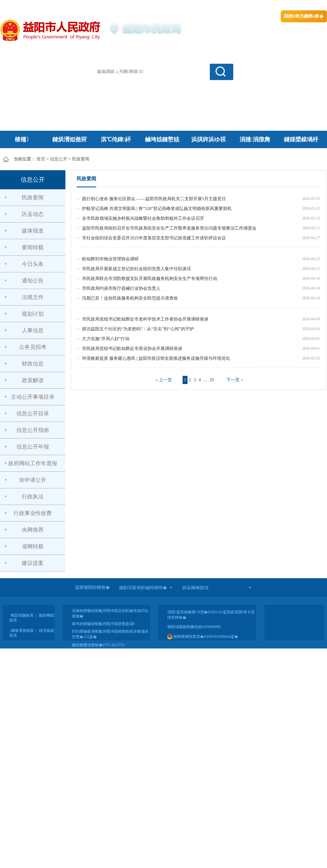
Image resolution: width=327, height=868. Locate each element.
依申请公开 (33, 480)
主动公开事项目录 (33, 397)
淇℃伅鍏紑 (116, 139)
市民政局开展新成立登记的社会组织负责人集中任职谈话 (137, 269)
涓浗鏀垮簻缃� (15, 6)
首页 (41, 159)
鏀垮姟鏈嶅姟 (162, 139)
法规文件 (33, 297)
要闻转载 (33, 247)
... (205, 380)
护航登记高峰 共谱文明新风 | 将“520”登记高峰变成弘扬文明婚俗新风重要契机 (157, 208)
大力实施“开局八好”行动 (106, 339)
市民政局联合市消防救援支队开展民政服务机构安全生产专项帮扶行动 (150, 278)
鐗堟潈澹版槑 (22, 631)
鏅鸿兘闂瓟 (279, 6)
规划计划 (33, 314)
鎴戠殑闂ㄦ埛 (234, 6)
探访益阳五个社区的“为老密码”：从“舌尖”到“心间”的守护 (138, 329)
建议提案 (33, 563)
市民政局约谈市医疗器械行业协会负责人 (121, 288)
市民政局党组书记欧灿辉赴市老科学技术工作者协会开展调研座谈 (145, 319)
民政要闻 (81, 159)
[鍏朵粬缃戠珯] (217, 587)
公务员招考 (33, 347)
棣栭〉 (23, 139)
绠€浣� (257, 6)
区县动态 (33, 214)
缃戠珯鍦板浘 (22, 615)
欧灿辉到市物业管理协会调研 (110, 259)
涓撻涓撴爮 (255, 139)
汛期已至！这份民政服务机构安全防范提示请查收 (130, 298)
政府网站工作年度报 (33, 463)
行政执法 (33, 497)
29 (212, 380)
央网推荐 (33, 530)
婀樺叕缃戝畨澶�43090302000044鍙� (203, 637)
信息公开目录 (33, 413)
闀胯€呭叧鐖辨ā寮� (304, 16)
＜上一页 (163, 380)
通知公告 (33, 281)
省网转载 (33, 546)
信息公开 (59, 159)
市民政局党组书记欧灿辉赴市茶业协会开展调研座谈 (132, 348)
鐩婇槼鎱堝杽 (301, 139)
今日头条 (33, 264)
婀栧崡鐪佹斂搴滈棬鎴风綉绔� (62, 6)
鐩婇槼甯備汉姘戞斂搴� (115, 6)
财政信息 (33, 364)
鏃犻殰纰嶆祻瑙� (310, 6)
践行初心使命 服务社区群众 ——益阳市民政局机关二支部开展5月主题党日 (154, 199)
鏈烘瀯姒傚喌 (69, 139)
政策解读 (33, 380)
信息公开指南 (33, 430)
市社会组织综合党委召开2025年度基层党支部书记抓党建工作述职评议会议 (154, 238)
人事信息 (33, 330)
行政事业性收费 (33, 513)
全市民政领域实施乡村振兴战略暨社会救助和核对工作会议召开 (143, 218)
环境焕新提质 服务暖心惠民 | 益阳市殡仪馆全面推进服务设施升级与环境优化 (156, 358)
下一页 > (235, 380)
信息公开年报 (33, 447)
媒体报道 (33, 231)
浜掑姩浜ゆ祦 (209, 139)
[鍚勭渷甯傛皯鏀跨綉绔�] (146, 587)
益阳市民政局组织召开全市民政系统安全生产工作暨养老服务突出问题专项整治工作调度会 (169, 228)
